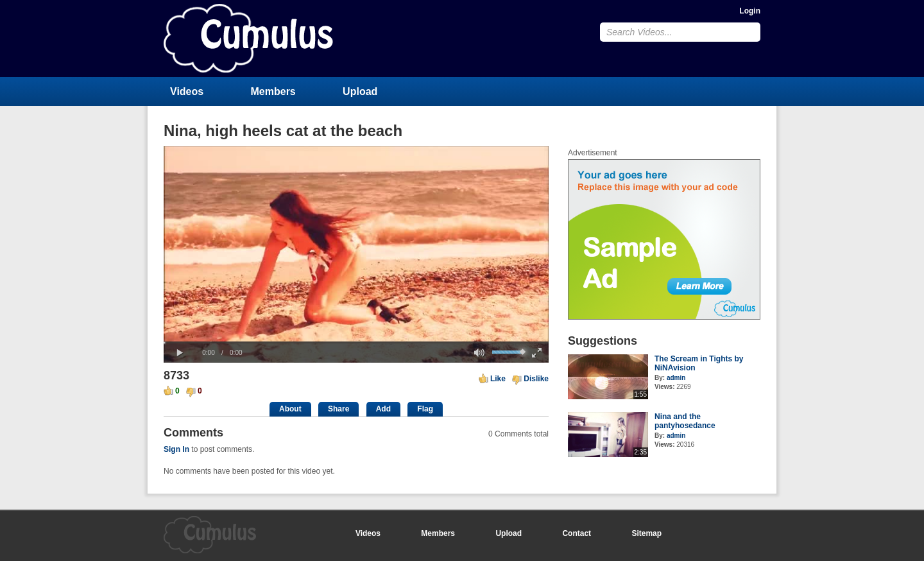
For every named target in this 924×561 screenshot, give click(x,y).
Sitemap (646, 533)
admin (676, 378)
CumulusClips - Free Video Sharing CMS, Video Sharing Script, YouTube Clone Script (248, 38)
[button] (180, 353)
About (290, 409)
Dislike (536, 379)
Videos (187, 91)
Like (498, 379)
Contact (577, 533)
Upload (360, 91)
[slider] (356, 342)
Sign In (176, 449)
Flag (425, 409)
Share (338, 409)
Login (750, 11)
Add (383, 409)
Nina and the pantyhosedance (685, 421)
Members (273, 91)
